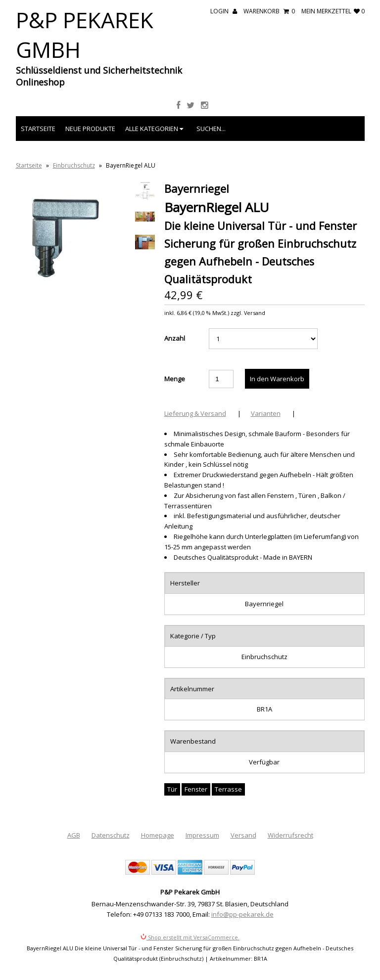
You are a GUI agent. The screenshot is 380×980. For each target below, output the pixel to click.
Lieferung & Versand (195, 413)
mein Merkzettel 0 (333, 11)
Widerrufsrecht (290, 835)
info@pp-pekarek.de (242, 914)
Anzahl (175, 338)
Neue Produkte (90, 129)
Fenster (196, 789)
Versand (243, 835)
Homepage (158, 835)
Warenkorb (269, 11)
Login (224, 11)
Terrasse (228, 789)
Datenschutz (111, 835)
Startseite (38, 129)
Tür (172, 789)
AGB (74, 835)
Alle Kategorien (154, 129)
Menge (175, 379)
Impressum (202, 835)
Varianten (266, 413)
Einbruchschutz (74, 165)
